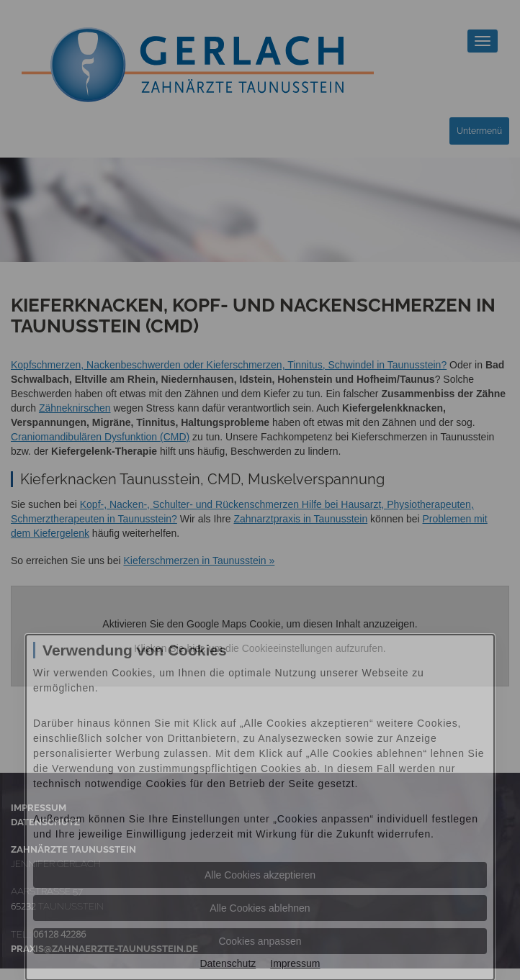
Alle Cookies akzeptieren (260, 875)
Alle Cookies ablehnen (260, 908)
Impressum (295, 963)
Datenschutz (228, 963)
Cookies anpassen (260, 941)
